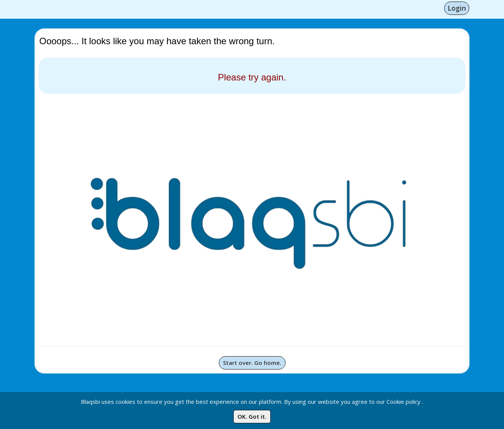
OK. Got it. (252, 416)
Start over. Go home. (252, 363)
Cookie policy (404, 402)
